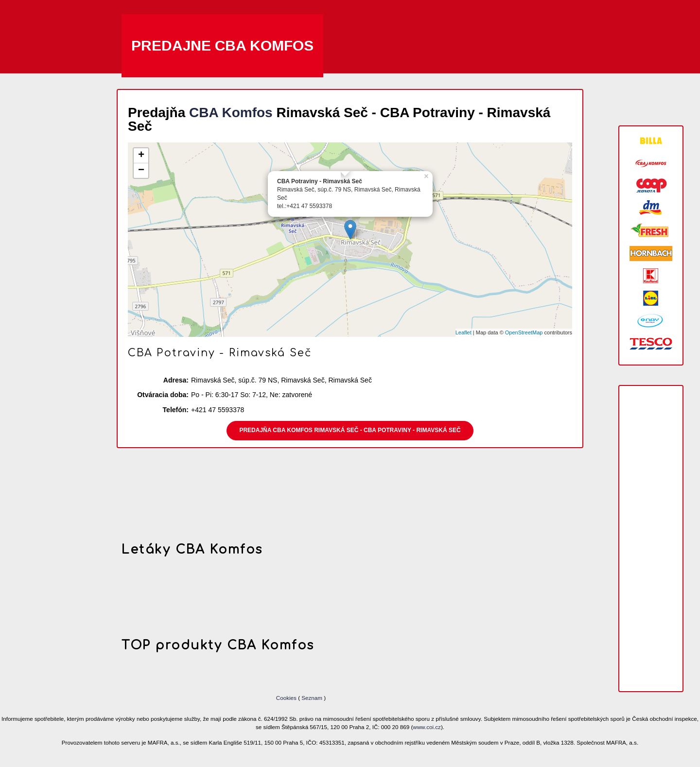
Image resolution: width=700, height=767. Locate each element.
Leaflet (464, 332)
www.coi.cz (427, 727)
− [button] (141, 171)
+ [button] (141, 156)
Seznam (312, 698)
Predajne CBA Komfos (222, 45)
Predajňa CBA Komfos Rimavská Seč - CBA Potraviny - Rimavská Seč (350, 430)
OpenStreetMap (524, 332)
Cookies (287, 698)
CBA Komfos (231, 113)
